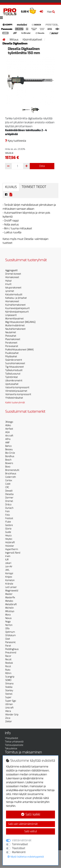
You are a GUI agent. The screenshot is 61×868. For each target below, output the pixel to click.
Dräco (8, 505)
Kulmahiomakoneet (15, 305)
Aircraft (9, 436)
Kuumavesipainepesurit (17, 308)
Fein (7, 511)
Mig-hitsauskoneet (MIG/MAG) (20, 322)
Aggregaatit (11, 270)
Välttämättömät (22, 840)
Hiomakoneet (12, 277)
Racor (8, 656)
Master (9, 594)
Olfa (7, 629)
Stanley (9, 691)
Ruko (8, 670)
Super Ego (11, 701)
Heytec (9, 539)
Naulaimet (11, 332)
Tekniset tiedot (34, 187)
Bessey (9, 449)
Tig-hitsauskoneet (14, 367)
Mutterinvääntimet (15, 326)
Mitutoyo (10, 611)
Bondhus (10, 456)
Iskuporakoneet (13, 288)
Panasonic (10, 642)
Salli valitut (31, 831)
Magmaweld (12, 591)
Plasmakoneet (13, 339)
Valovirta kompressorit (17, 388)
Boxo (8, 467)
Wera (8, 711)
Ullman (9, 704)
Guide (8, 532)
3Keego (9, 422)
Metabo (9, 601)
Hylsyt (8, 281)
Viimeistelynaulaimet (16, 391)
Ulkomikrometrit (14, 381)
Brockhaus (11, 474)
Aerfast (9, 429)
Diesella (9, 494)
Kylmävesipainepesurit (17, 312)
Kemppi (9, 573)
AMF (7, 443)
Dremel (9, 501)
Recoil (8, 660)
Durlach (9, 508)
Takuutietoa (11, 749)
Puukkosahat (12, 353)
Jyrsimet (10, 291)
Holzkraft (10, 542)
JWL (7, 570)
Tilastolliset (19, 848)
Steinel (9, 694)
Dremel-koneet (13, 274)
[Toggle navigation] (1, 18)
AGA (7, 432)
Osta (42, 166)
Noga (8, 622)
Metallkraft (11, 604)
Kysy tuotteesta (16, 141)
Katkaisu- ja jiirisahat (16, 298)
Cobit (8, 484)
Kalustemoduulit (14, 295)
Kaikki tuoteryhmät (15, 403)
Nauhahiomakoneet (15, 329)
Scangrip (10, 677)
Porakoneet (11, 343)
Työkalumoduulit (14, 370)
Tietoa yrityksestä (14, 742)
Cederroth (10, 477)
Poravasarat (12, 346)
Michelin (9, 608)
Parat (8, 646)
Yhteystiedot (11, 738)
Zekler (9, 722)
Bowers (9, 463)
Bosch (8, 460)
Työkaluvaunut (13, 374)
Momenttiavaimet (14, 319)
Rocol (8, 666)
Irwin (8, 556)
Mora (8, 615)
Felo (7, 515)
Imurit (8, 284)
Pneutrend (11, 653)
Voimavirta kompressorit (18, 394)
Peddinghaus (12, 649)
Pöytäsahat (11, 357)
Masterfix (10, 598)
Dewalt (9, 491)
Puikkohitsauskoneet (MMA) (19, 350)
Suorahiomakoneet (15, 363)
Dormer (9, 498)
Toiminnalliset (20, 844)
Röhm (8, 673)
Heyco (8, 536)
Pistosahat (11, 336)
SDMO (8, 680)
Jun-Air (9, 567)
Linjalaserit (11, 315)
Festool (9, 518)
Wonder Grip (12, 715)
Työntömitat (11, 377)
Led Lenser (11, 587)
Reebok (9, 663)
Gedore (9, 525)
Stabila (9, 687)
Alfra (8, 439)
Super (8, 697)
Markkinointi (19, 852)
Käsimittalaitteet (33, 40)
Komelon (10, 580)
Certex (9, 480)
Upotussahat (12, 384)
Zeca (8, 718)
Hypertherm (12, 549)
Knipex (9, 577)
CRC (7, 487)
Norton (9, 625)
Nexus (8, 618)
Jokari (8, 563)
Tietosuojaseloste (14, 745)
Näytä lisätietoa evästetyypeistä (26, 857)
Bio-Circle (10, 453)
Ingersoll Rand (13, 553)
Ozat (8, 639)
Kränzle (9, 584)
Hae (51, 12)
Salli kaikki (31, 814)
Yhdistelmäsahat (14, 398)
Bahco (8, 446)
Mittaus (14, 40)
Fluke (8, 522)
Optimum (10, 632)
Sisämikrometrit (14, 360)
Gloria (8, 529)
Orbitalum (10, 635)
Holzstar (10, 546)
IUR (7, 560)
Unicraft (9, 708)
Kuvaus (11, 187)
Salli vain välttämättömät (23, 824)
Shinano (9, 684)
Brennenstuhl (12, 470)
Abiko (8, 425)
